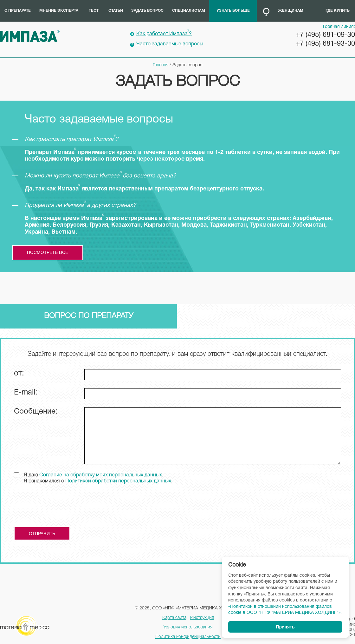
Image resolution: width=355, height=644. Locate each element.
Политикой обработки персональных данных (118, 481)
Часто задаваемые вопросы (170, 44)
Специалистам (189, 11)
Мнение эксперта (59, 11)
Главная (161, 65)
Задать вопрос (147, 11)
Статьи (116, 11)
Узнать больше (233, 11)
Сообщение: (36, 412)
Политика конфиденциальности (188, 637)
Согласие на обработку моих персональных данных (101, 475)
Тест (94, 11)
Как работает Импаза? (164, 33)
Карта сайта (174, 618)
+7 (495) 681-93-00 (325, 44)
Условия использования (188, 627)
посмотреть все (48, 253)
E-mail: (26, 393)
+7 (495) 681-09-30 (325, 35)
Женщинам (291, 11)
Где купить (338, 11)
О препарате (18, 11)
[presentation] (62, 508)
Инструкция (202, 618)
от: (19, 374)
